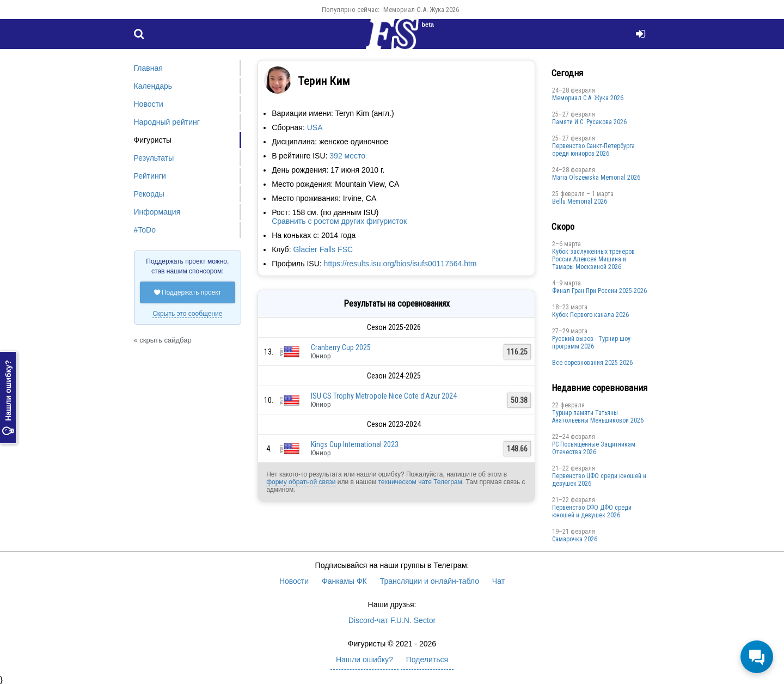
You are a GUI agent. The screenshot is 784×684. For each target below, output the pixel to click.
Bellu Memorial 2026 (580, 201)
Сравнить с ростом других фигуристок (339, 221)
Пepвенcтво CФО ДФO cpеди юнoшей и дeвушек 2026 (592, 511)
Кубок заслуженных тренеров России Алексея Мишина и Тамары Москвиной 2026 (593, 259)
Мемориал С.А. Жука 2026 (421, 10)
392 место (347, 156)
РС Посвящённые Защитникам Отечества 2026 (594, 448)
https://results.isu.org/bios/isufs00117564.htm (400, 264)
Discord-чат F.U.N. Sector (392, 620)
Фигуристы (153, 140)
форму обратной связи (301, 482)
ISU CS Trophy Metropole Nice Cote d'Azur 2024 (384, 396)
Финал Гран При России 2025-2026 (599, 291)
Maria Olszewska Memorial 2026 (596, 178)
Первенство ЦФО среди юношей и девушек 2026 (599, 480)
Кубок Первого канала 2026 (590, 315)
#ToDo (145, 230)
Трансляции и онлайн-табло (430, 581)
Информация (157, 212)
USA (315, 127)
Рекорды (149, 194)
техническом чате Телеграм (420, 482)
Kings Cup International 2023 (355, 444)
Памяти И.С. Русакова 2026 (589, 122)
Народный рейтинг (167, 122)
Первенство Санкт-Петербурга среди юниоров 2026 (593, 150)
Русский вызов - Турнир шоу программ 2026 (591, 343)
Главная (148, 68)
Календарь (153, 86)
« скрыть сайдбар (163, 340)
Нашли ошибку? (8, 398)
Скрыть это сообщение (187, 314)
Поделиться (427, 659)
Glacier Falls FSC (323, 249)
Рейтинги (150, 176)
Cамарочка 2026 (575, 539)
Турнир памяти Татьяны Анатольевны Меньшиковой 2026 (598, 417)
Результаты (154, 158)
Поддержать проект (188, 292)
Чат (498, 581)
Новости (149, 104)
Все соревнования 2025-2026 (592, 363)
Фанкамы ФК (344, 581)
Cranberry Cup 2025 (341, 347)
